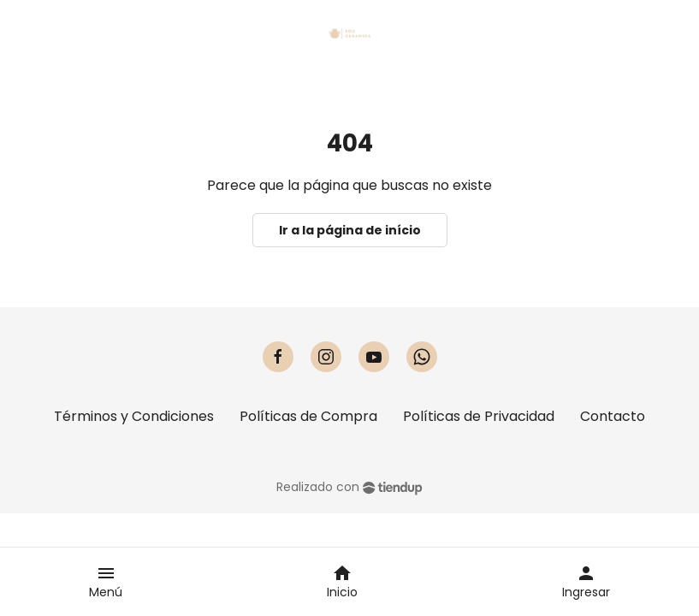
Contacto (613, 416)
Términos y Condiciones (134, 416)
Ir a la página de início (350, 230)
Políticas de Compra (308, 416)
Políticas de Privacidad (479, 416)
